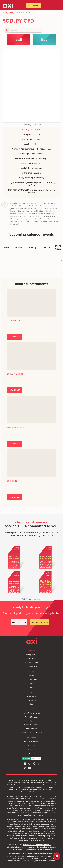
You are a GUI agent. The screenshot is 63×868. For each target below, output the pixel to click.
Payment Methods (32, 663)
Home (5, 13)
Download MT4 (31, 666)
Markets (31, 675)
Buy (44, 39)
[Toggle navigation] (57, 5)
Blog (31, 704)
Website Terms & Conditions (32, 732)
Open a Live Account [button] (40, 622)
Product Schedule (31, 717)
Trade (11, 13)
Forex (22, 13)
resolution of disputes (48, 847)
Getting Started (32, 655)
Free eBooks (32, 700)
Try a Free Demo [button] (19, 622)
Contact (32, 749)
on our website (41, 833)
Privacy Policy (31, 729)
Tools (32, 687)
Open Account (33, 5)
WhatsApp (31, 745)
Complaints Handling (31, 725)
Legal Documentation (32, 713)
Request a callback (32, 742)
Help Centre (31, 753)
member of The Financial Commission (37, 845)
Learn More (15, 337)
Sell (19, 39)
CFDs (17, 13)
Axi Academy (31, 696)
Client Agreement (32, 721)
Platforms (32, 683)
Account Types (31, 679)
